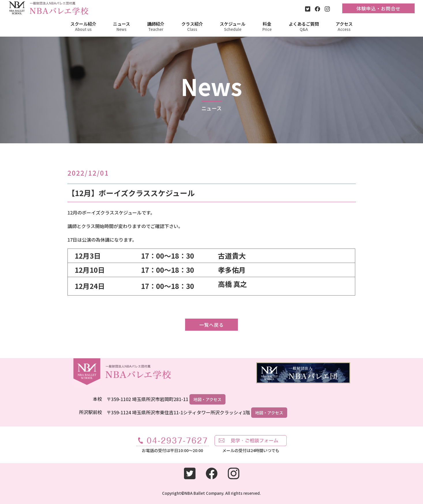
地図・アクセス (207, 399)
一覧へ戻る (211, 325)
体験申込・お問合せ (378, 8)
